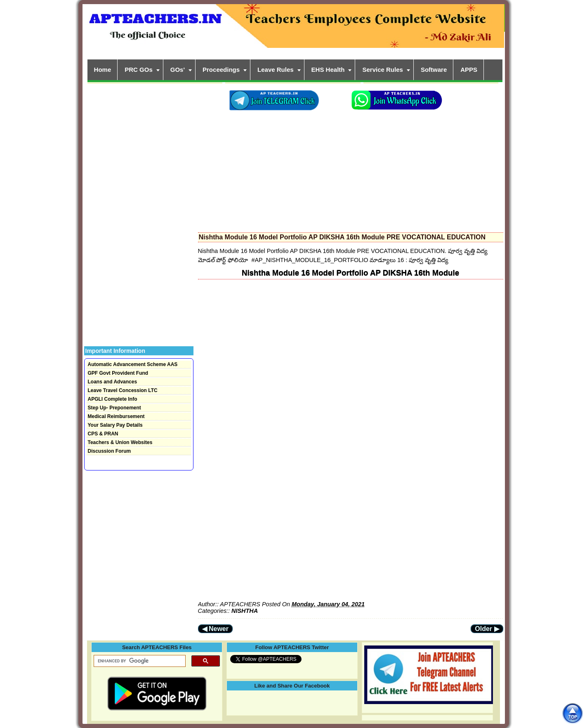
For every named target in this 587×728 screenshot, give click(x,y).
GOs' (178, 70)
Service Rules (382, 70)
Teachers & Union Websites (120, 442)
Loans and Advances (113, 382)
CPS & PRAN (103, 434)
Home (103, 70)
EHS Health (328, 70)
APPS (469, 70)
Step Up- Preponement (114, 408)
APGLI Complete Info (113, 399)
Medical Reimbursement (116, 416)
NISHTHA (245, 611)
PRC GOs (139, 70)
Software (434, 70)
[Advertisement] (351, 170)
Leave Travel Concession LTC (123, 390)
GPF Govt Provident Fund (118, 373)
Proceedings (221, 70)
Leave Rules (276, 70)
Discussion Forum (110, 451)
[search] (139, 661)
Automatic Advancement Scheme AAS (133, 364)
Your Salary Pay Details (115, 425)
